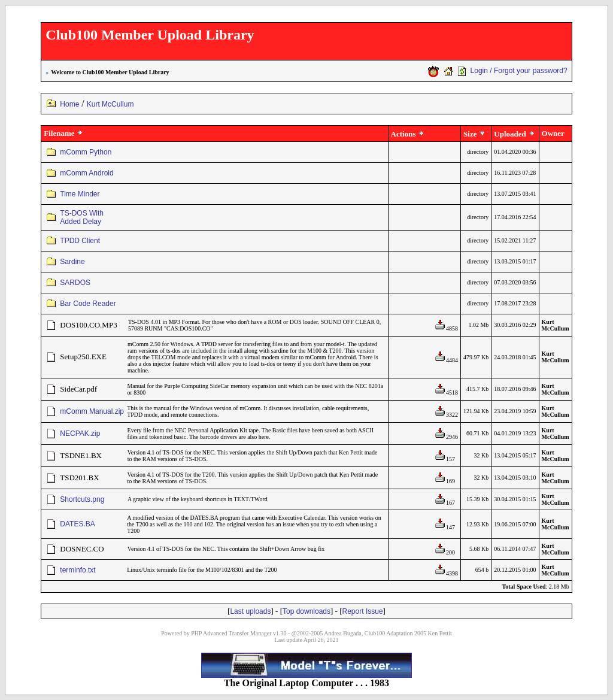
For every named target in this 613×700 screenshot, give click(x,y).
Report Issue (363, 611)
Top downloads (306, 611)
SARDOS (75, 283)
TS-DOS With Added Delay (82, 217)
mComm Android (87, 173)
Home (69, 104)
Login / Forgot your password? (519, 71)
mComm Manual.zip (92, 411)
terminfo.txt (78, 570)
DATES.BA (77, 524)
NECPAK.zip (80, 434)
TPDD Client (80, 241)
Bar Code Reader (88, 304)
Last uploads (250, 611)
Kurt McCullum (110, 104)
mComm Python (86, 152)
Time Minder (80, 194)
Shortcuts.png (82, 499)
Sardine (72, 262)
